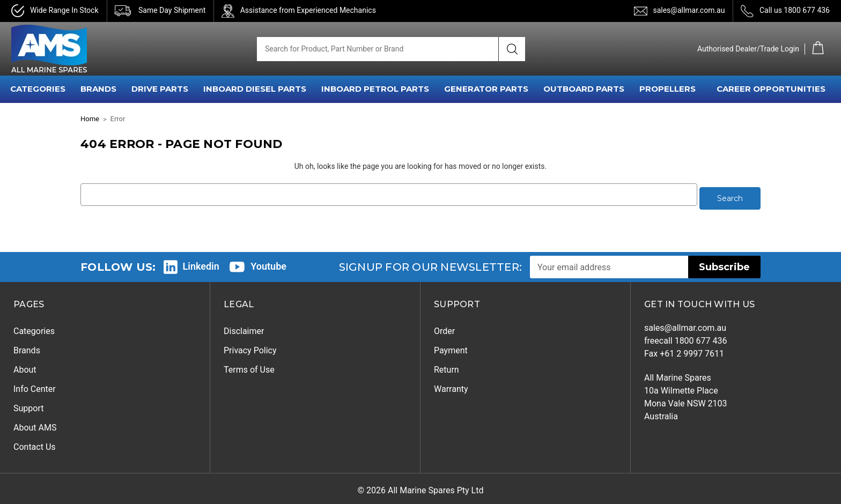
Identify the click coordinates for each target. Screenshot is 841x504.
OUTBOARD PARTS (584, 89)
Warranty (451, 385)
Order (444, 327)
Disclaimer (244, 327)
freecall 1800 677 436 (686, 337)
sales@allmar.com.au (689, 10)
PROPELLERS (667, 89)
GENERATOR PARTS (486, 89)
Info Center (35, 385)
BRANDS (98, 89)
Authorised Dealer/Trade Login (748, 49)
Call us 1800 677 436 (795, 10)
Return (447, 366)
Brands (27, 347)
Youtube (268, 262)
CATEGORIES (38, 89)
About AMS (35, 424)
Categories (34, 327)
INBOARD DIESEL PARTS (255, 89)
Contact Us (35, 443)
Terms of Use (249, 366)
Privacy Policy (250, 347)
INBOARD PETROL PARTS (375, 89)
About (25, 366)
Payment (451, 347)
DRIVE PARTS (160, 89)
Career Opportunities (771, 89)
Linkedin (201, 262)
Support (28, 405)
